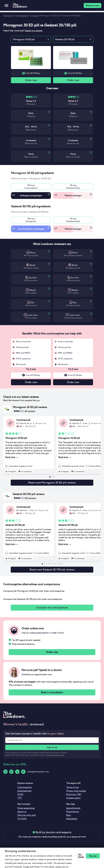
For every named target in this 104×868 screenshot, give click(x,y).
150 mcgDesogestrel (31, 220)
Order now (31, 80)
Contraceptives (22, 16)
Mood (33, 253)
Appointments (73, 812)
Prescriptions (73, 815)
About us (22, 815)
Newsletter (72, 822)
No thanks (80, 856)
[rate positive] (6, 472)
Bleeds (33, 266)
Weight (33, 291)
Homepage (8, 16)
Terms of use (72, 791)
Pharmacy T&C (74, 798)
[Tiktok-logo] (23, 775)
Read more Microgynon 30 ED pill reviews (52, 484)
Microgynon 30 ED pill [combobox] (24, 39)
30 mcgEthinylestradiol (73, 187)
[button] (52, 174)
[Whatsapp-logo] (5, 775)
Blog (68, 819)
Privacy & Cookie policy (55, 759)
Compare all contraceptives (52, 610)
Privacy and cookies (76, 795)
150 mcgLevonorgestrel (31, 187)
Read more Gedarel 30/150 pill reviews (52, 571)
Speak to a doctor (34, 31)
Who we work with (27, 819)
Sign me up (52, 751)
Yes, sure (91, 856)
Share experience (26, 812)
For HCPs (22, 822)
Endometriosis (24, 795)
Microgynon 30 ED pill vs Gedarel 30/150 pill (60, 16)
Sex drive (33, 278)
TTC (20, 802)
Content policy (73, 802)
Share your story (92, 5)
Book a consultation (52, 696)
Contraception (25, 791)
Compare (35, 16)
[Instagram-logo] (11, 775)
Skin (33, 303)
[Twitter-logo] (17, 775)
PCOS (20, 798)
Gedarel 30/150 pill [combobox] (65, 39)
